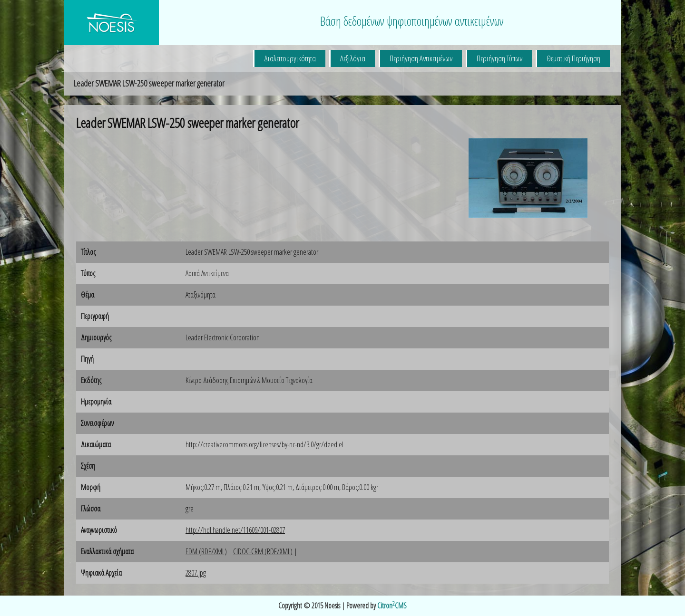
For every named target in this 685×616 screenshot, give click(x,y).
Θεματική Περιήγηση (573, 58)
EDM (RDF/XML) (206, 551)
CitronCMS (392, 606)
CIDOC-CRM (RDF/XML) (263, 551)
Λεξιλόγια (353, 58)
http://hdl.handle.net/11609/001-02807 (235, 530)
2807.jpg (196, 573)
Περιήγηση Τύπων (499, 58)
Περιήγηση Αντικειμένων (421, 58)
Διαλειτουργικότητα (290, 58)
